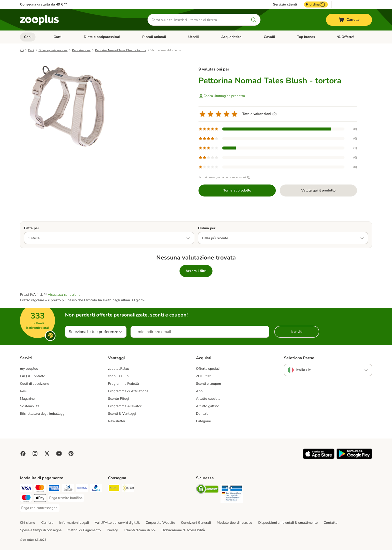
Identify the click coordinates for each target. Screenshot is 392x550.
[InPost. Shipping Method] (128, 489)
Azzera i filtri (196, 271)
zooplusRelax (118, 369)
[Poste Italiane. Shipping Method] (114, 489)
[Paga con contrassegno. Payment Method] (40, 508)
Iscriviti (297, 332)
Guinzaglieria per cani (53, 50)
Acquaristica (231, 37)
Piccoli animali (154, 37)
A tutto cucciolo (208, 399)
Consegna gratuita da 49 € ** (43, 4)
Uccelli (194, 37)
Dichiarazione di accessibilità (183, 530)
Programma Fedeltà (123, 384)
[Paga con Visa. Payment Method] (26, 489)
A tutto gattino (208, 406)
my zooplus (29, 369)
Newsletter (117, 421)
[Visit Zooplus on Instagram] (35, 453)
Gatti (57, 37)
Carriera (47, 523)
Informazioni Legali (74, 523)
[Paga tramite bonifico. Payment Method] (66, 498)
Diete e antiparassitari (102, 37)
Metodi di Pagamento (84, 530)
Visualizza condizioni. (64, 295)
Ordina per (207, 228)
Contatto (331, 523)
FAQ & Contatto (33, 376)
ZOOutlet (203, 376)
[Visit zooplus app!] (319, 458)
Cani (28, 37)
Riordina (316, 4)
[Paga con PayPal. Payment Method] (96, 489)
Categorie (203, 421)
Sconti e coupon (208, 384)
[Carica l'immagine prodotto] (222, 96)
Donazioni (204, 414)
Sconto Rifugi (118, 399)
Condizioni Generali (196, 523)
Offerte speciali (208, 369)
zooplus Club (118, 376)
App (199, 391)
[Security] (207, 490)
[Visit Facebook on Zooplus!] (23, 453)
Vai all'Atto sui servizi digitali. (117, 523)
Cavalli (269, 37)
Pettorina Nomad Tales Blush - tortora (120, 50)
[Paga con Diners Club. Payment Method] (68, 489)
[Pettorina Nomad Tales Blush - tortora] (67, 108)
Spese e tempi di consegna (41, 530)
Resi (23, 391)
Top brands (306, 37)
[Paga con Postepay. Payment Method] (82, 489)
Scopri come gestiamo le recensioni (225, 177)
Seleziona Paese (299, 358)
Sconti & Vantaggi (122, 414)
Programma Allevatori (125, 406)
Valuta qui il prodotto (318, 190)
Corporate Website (160, 523)
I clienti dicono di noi (140, 530)
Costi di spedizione (34, 384)
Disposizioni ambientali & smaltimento (288, 523)
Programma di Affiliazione (128, 391)
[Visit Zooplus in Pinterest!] (71, 453)
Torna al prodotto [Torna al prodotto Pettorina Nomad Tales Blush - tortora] (237, 190)
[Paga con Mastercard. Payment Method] (40, 489)
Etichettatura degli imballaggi (43, 414)
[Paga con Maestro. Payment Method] (26, 499)
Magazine (27, 399)
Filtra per (31, 228)
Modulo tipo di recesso (234, 523)
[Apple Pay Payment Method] (40, 499)
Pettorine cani (81, 50)
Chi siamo (28, 523)
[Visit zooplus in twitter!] (47, 453)
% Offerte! (346, 37)
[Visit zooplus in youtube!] (59, 453)
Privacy (112, 530)
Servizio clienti (285, 4)
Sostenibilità (30, 406)
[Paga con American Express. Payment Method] (54, 489)
